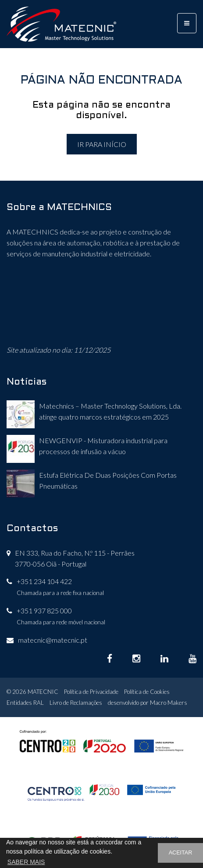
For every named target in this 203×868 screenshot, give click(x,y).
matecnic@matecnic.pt (53, 640)
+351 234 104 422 (44, 581)
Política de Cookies (147, 692)
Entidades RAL (25, 703)
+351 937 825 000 (44, 611)
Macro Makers (169, 703)
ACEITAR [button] (181, 853)
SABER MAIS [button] (26, 862)
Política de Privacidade (91, 692)
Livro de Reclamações (76, 703)
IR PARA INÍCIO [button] (102, 144)
